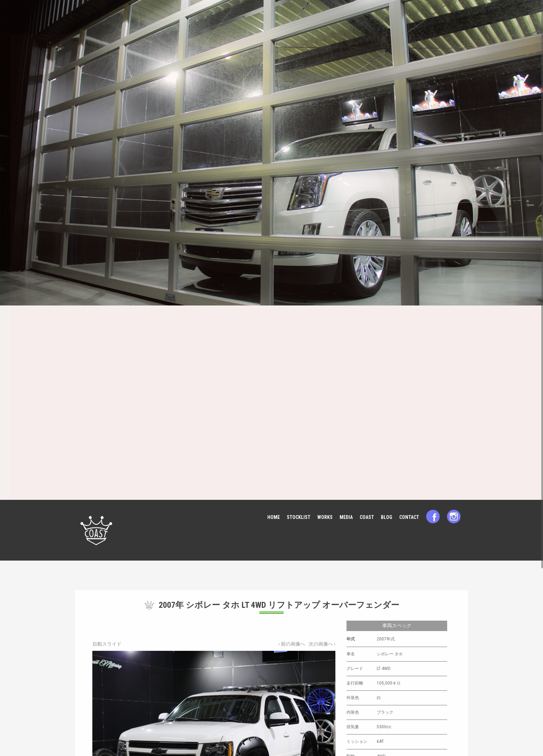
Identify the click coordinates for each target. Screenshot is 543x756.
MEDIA (346, 517)
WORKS (325, 517)
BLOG (387, 517)
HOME (274, 517)
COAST (367, 517)
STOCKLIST (299, 517)
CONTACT (409, 517)
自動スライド (107, 644)
